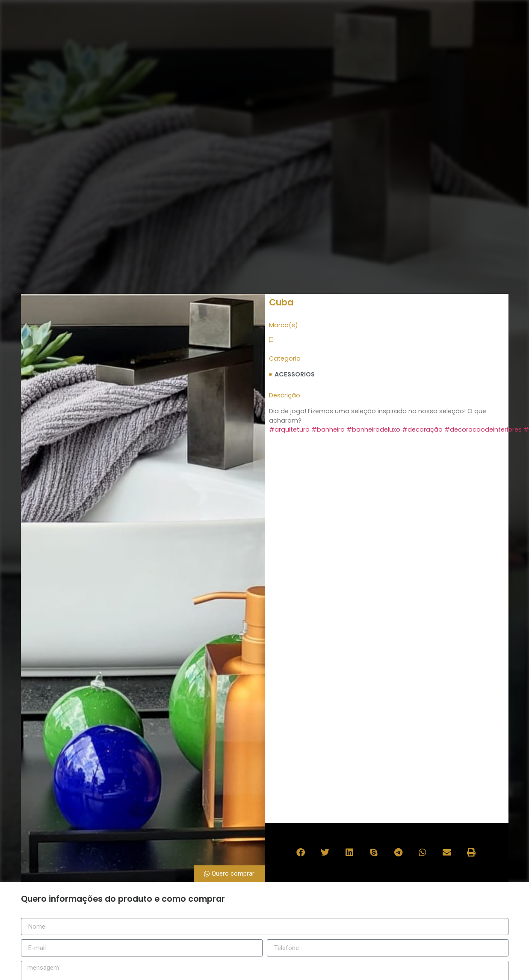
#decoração (422, 429)
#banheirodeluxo (373, 429)
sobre (312, 38)
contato (447, 38)
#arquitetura (289, 429)
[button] (301, 853)
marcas (353, 38)
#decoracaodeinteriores (483, 429)
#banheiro (328, 429)
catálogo (399, 38)
